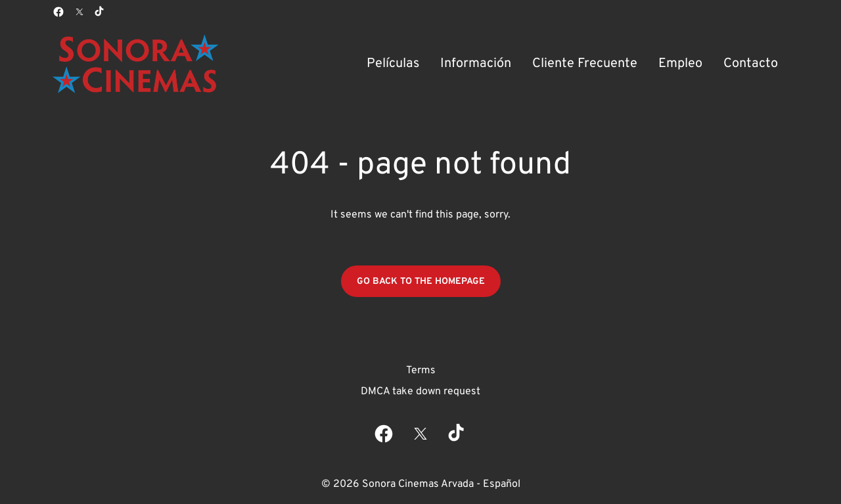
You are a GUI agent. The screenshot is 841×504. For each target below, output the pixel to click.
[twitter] (80, 12)
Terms (421, 371)
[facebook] (58, 12)
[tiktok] (100, 12)
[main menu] (572, 64)
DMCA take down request (420, 392)
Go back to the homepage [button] (421, 282)
